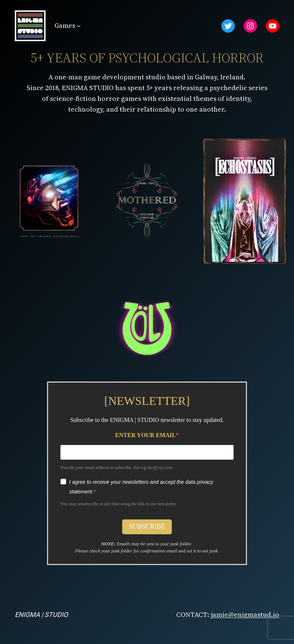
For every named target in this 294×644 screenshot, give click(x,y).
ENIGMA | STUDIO (41, 615)
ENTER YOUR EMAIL (146, 435)
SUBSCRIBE (147, 526)
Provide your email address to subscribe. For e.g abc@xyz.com (116, 468)
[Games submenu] (79, 26)
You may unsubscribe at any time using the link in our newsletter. (118, 504)
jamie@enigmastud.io (245, 615)
